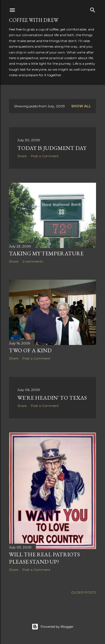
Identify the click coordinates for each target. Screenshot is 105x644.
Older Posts (84, 592)
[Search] (93, 9)
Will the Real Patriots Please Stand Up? (44, 558)
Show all (81, 106)
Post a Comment (45, 156)
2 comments (33, 261)
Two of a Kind (30, 350)
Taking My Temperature (46, 253)
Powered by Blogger (53, 627)
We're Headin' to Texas (52, 398)
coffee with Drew (34, 20)
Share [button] (22, 156)
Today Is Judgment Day (52, 148)
